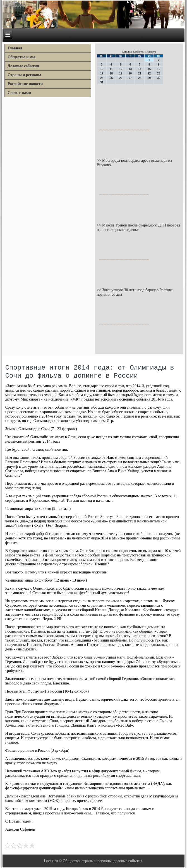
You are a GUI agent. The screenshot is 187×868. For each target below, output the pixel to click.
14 (140, 69)
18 (111, 73)
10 (102, 69)
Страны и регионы (24, 75)
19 (121, 73)
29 (149, 78)
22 (149, 73)
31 (102, 82)
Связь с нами (19, 93)
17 (102, 73)
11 (111, 69)
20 (130, 73)
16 (159, 69)
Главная (15, 48)
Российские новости (25, 84)
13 (130, 69)
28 (140, 78)
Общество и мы (21, 57)
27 (130, 78)
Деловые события (23, 66)
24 (102, 78)
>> (99, 161)
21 (140, 73)
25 (111, 78)
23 (159, 73)
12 (121, 69)
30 (159, 78)
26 (121, 78)
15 (149, 69)
